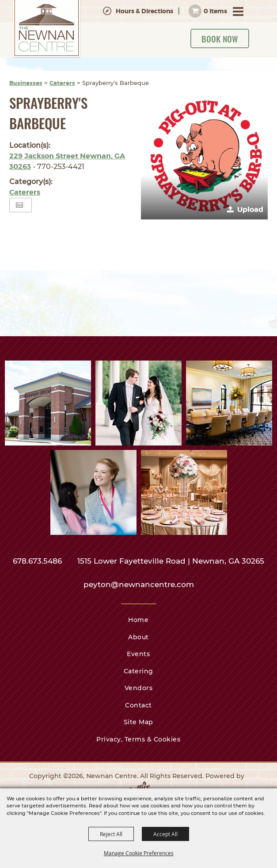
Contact (138, 705)
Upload (250, 209)
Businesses (26, 83)
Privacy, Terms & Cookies (138, 739)
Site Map (138, 722)
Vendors (139, 688)
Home (138, 620)
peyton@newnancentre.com (139, 584)
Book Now (220, 38)
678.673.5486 (38, 561)
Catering (138, 671)
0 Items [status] (215, 11)
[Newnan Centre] (47, 29)
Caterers (62, 83)
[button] (204, 156)
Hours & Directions (144, 11)
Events (138, 654)
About (138, 637)
